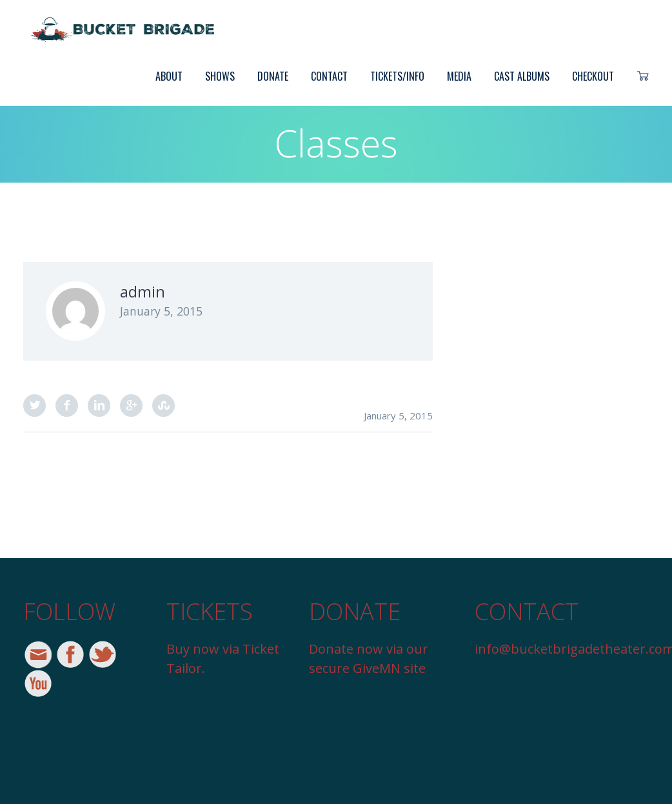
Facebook (67, 406)
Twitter (35, 406)
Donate (273, 76)
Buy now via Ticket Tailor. (223, 658)
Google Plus (131, 406)
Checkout (593, 76)
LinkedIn (99, 406)
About (169, 76)
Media (459, 76)
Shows (220, 76)
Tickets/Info (397, 76)
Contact (329, 76)
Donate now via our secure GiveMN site (369, 658)
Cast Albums (522, 76)
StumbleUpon (163, 406)
